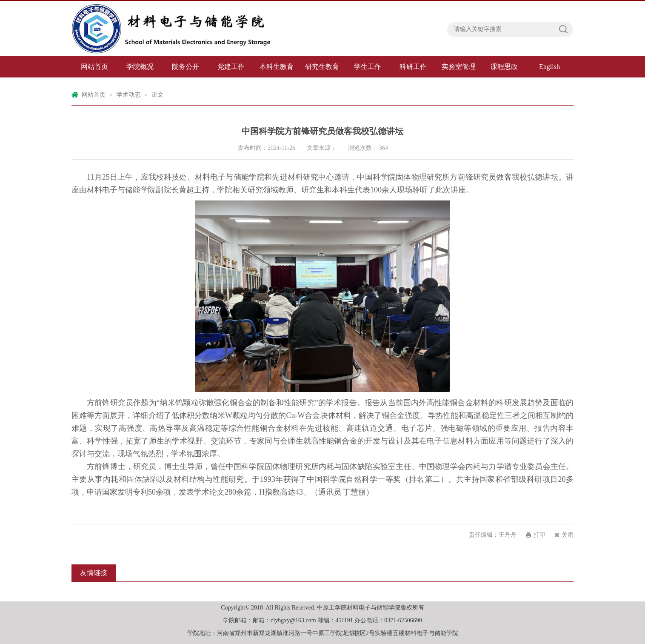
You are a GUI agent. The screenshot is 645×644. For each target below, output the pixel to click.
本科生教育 (277, 67)
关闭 (568, 535)
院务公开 (186, 67)
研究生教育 (322, 67)
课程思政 (504, 67)
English (549, 67)
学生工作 (368, 67)
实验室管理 (459, 67)
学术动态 (128, 95)
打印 (539, 535)
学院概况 (140, 67)
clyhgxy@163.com (293, 620)
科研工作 (413, 67)
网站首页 (94, 67)
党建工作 (231, 67)
